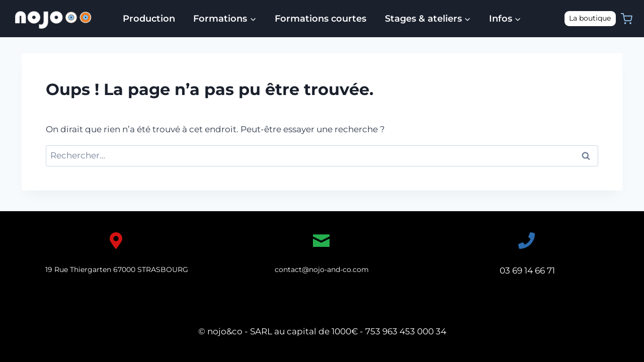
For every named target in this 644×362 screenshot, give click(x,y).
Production (149, 19)
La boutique (590, 18)
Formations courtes (320, 19)
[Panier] (627, 19)
